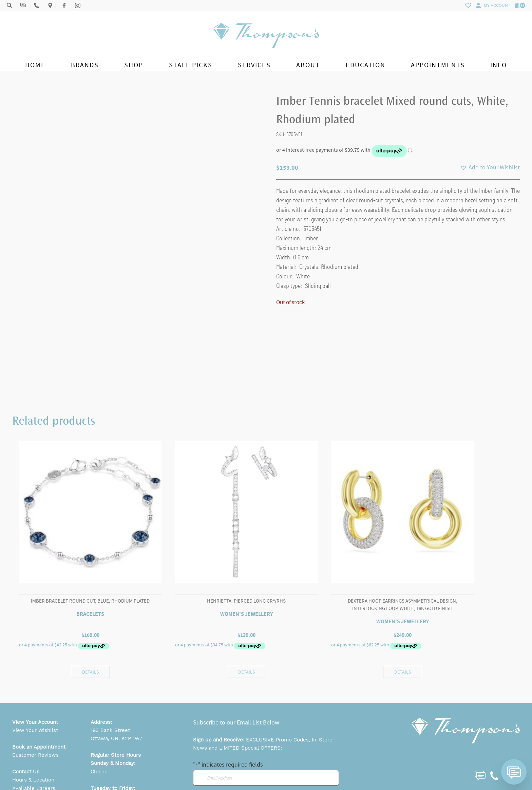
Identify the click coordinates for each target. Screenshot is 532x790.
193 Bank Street (110, 675)
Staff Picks (191, 65)
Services (254, 65)
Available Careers (34, 732)
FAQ (17, 741)
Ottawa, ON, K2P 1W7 (116, 683)
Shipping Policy (31, 766)
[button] (490, 168)
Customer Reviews (35, 699)
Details (90, 616)
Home (35, 65)
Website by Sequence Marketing (493, 775)
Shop (134, 65)
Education (366, 65)
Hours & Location (33, 724)
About (308, 65)
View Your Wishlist (35, 675)
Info (499, 65)
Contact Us (26, 716)
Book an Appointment (39, 691)
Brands (85, 65)
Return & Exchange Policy (44, 774)
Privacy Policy (29, 757)
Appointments (438, 65)
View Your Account (35, 666)
